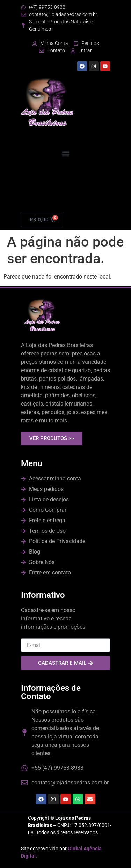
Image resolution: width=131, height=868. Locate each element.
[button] (65, 154)
